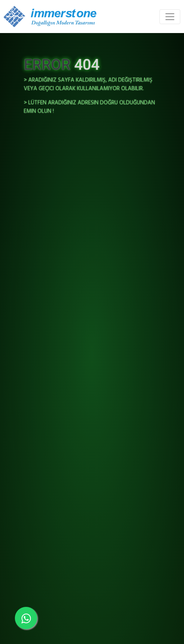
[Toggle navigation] (170, 17)
